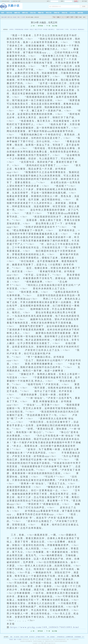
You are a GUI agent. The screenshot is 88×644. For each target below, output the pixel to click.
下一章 (48, 26)
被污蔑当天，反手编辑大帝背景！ (37, 637)
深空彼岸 (26, 29)
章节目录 (40, 631)
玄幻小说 (9, 13)
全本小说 (72, 13)
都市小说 (25, 13)
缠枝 (11, 637)
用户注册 (84, 1)
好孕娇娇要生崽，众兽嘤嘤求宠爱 (65, 637)
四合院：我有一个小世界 (19, 17)
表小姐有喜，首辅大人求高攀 (21, 637)
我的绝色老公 (81, 29)
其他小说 (64, 13)
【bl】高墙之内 (73, 29)
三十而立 (67, 29)
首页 (3, 13)
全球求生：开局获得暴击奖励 (16, 29)
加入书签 (55, 26)
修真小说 (17, 13)
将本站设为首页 (6, 1)
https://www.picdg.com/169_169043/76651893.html (45, 627)
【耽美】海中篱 (60, 29)
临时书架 (80, 13)
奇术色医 (45, 29)
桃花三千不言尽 (38, 29)
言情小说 (57, 13)
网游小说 (41, 13)
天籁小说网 (11, 7)
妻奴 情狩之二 (52, 29)
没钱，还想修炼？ (51, 637)
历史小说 (33, 13)
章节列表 (40, 26)
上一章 (33, 26)
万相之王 (32, 29)
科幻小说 (49, 13)
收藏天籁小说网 (16, 1)
